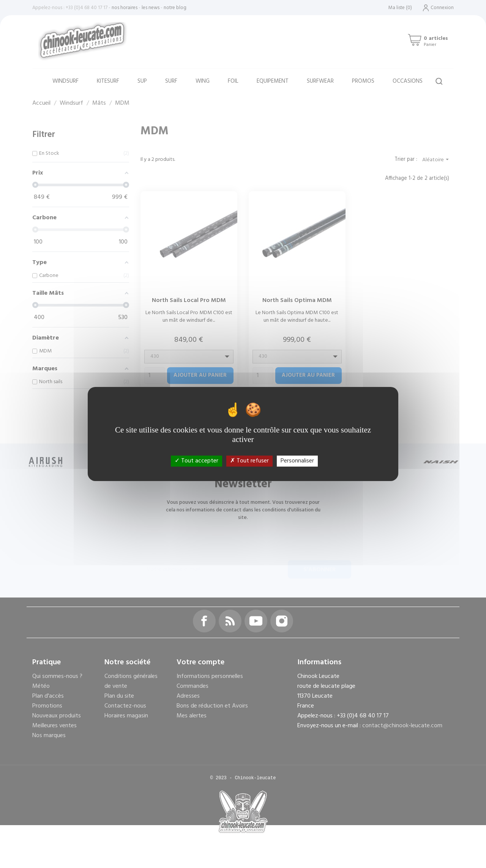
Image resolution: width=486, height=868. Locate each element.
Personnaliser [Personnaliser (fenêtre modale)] (297, 461)
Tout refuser (249, 461)
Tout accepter (196, 461)
